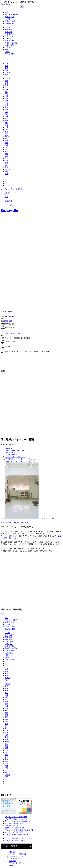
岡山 (7, 143)
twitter (11, 865)
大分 (7, 165)
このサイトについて (17, 856)
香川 (7, 152)
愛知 (7, 123)
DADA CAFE (10, 453)
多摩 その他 (9, 54)
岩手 (7, 83)
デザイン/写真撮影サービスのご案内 (19, 838)
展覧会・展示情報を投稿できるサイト (19, 830)
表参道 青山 (9, 17)
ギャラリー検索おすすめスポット (18, 819)
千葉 (7, 103)
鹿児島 (8, 169)
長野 (7, 118)
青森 (7, 81)
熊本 (7, 160)
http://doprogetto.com (12, 333)
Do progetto (9, 210)
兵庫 (7, 132)
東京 (3, 8)
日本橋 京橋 (9, 41)
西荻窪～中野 (10, 23)
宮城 (7, 87)
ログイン (4, 189)
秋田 (7, 85)
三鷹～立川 (9, 47)
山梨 (7, 116)
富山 (7, 110)
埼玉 (7, 101)
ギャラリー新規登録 (15, 189)
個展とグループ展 (12, 826)
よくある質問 (14, 859)
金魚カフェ (10, 448)
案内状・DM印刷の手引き (15, 828)
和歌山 (8, 136)
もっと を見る (15, 523)
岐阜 (7, 125)
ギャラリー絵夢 (11, 455)
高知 (7, 156)
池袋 (7, 50)
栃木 (7, 96)
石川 (7, 112)
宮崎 (7, 163)
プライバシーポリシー (18, 863)
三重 (7, 127)
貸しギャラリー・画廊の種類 (16, 817)
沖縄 (7, 172)
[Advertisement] (23, 238)
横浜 (7, 70)
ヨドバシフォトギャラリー (15, 457)
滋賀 (7, 129)
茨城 (7, 94)
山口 (7, 147)
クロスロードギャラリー (15, 451)
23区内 (8, 52)
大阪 (7, 64)
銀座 (7, 12)
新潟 (7, 107)
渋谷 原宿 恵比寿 (11, 15)
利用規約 (13, 861)
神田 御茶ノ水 (10, 34)
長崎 (7, 167)
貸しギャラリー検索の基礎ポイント (18, 821)
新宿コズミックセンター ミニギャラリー (21, 461)
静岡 (7, 121)
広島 (7, 145)
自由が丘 (8, 38)
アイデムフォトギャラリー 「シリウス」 (21, 459)
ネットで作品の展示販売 (14, 832)
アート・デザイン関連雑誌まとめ (18, 835)
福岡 (7, 75)
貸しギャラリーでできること (16, 823)
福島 (7, 92)
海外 (7, 174)
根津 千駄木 (9, 30)
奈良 (7, 134)
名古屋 (8, 72)
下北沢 (8, 27)
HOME (7, 193)
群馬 (7, 98)
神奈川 (8, 105)
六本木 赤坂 (9, 45)
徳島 (7, 149)
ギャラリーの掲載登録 (18, 854)
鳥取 (7, 138)
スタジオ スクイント (47, 519)
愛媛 (7, 154)
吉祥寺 (8, 19)
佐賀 (7, 158)
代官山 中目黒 (10, 21)
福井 (7, 114)
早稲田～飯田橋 (11, 43)
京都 (7, 66)
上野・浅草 (9, 36)
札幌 (7, 68)
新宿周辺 (8, 32)
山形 (7, 90)
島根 (7, 141)
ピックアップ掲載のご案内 (15, 841)
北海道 (8, 79)
